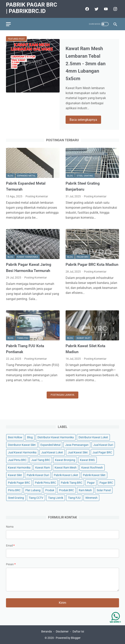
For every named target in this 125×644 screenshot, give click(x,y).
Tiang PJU (23, 338)
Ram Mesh (85, 490)
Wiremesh (91, 498)
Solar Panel (104, 490)
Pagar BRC (83, 257)
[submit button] (62, 603)
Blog (10, 176)
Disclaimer (62, 631)
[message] (62, 580)
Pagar (91, 483)
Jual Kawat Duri (103, 445)
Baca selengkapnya (83, 120)
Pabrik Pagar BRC (19, 483)
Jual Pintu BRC (17, 460)
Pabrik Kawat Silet (94, 475)
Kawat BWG (87, 460)
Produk (50, 490)
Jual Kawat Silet (78, 452)
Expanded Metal (26, 176)
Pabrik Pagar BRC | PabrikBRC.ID (31, 8)
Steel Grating (85, 176)
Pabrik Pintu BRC (45, 483)
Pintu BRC (14, 490)
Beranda (47, 631)
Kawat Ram (43, 468)
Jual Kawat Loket (52, 452)
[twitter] (96, 9)
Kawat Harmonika (28, 257)
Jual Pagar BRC (102, 452)
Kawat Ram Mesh (66, 468)
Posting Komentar (37, 196)
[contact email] (62, 553)
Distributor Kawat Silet (22, 445)
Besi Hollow (15, 437)
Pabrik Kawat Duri (38, 475)
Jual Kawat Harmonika (22, 452)
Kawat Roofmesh (92, 468)
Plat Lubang (33, 490)
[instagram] (115, 9)
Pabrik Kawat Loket (66, 475)
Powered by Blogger (68, 638)
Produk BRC (66, 490)
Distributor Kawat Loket (93, 437)
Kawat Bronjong (65, 460)
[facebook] (87, 9)
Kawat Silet (84, 338)
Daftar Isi (78, 631)
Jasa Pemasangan (77, 445)
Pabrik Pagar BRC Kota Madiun (92, 265)
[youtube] (105, 9)
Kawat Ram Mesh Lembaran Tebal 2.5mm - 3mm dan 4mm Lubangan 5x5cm (86, 64)
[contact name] (62, 535)
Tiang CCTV (36, 498)
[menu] (8, 24)
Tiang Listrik (56, 498)
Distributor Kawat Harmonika (56, 437)
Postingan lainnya (62, 395)
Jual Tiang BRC (41, 460)
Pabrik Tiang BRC (72, 483)
